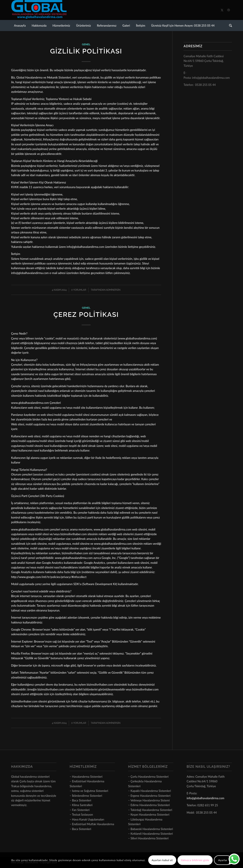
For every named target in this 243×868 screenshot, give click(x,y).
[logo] (39, 10)
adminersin (113, 290)
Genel (86, 44)
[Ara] (229, 26)
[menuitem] (20, 26)
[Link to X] (222, 10)
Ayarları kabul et (162, 860)
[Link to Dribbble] (229, 10)
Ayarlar (223, 860)
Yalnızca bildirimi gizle (195, 860)
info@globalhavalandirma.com (211, 78)
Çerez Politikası (86, 315)
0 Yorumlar (79, 290)
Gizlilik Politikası (86, 51)
